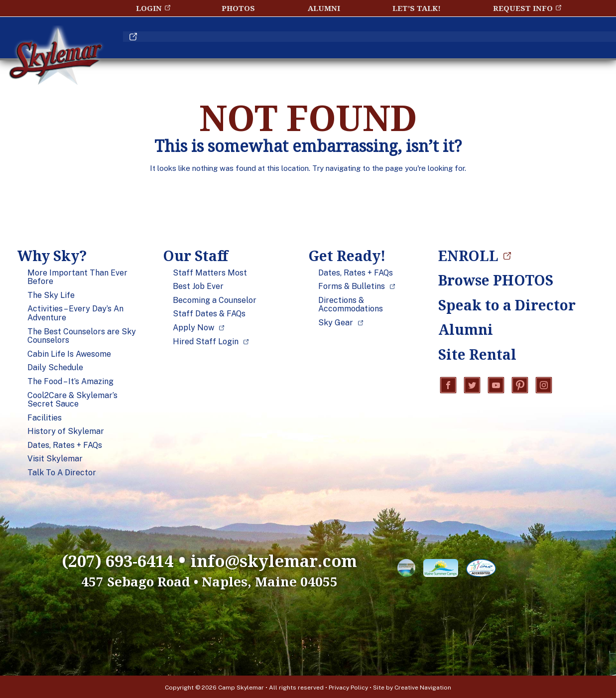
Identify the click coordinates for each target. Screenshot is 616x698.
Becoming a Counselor (215, 300)
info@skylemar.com (284, 559)
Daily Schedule (55, 368)
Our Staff (277, 42)
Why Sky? (180, 42)
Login (149, 8)
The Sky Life (51, 295)
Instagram (544, 386)
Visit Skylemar (55, 459)
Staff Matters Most (210, 273)
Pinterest (520, 386)
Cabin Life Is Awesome (69, 354)
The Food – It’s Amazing (70, 382)
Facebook (448, 386)
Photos (238, 8)
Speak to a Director (498, 305)
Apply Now (193, 328)
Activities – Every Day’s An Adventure (75, 313)
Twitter (472, 386)
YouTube (496, 386)
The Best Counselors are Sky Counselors (82, 336)
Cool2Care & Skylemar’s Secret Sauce (72, 400)
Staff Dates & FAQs (209, 314)
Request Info (523, 8)
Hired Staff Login (206, 342)
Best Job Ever (198, 286)
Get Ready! (379, 42)
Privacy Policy (348, 686)
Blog (462, 42)
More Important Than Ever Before (77, 277)
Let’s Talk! (417, 8)
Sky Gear (336, 323)
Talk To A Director (62, 473)
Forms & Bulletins (352, 286)
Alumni (324, 8)
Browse (496, 280)
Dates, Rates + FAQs (65, 445)
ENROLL (531, 42)
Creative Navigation (423, 686)
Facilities (45, 418)
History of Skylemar (66, 431)
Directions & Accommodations (351, 305)
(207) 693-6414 (104, 559)
